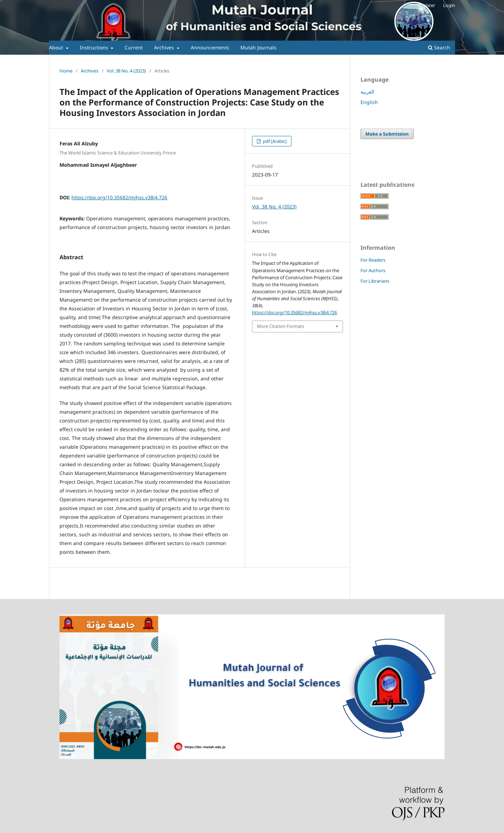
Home (66, 71)
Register (426, 5)
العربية (367, 92)
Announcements (210, 47)
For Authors (373, 270)
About (57, 47)
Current (134, 47)
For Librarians (375, 281)
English (369, 102)
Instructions (95, 47)
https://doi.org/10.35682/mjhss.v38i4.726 (119, 197)
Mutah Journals (258, 47)
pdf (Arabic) (274, 141)
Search (439, 47)
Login (449, 5)
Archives (165, 47)
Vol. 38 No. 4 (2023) (126, 71)
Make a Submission (387, 134)
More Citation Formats (281, 326)
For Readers (373, 260)
